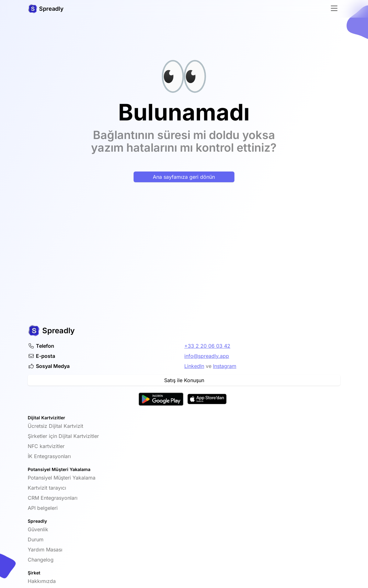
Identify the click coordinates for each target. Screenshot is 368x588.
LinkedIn (194, 366)
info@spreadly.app (207, 356)
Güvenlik (38, 529)
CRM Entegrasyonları (53, 498)
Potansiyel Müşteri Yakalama (62, 478)
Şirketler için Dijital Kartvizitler (63, 436)
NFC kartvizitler (46, 446)
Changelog (41, 560)
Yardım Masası (45, 550)
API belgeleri (43, 508)
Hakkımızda (42, 581)
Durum (36, 539)
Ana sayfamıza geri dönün (184, 177)
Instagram (225, 366)
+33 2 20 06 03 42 (207, 346)
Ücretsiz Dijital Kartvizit (55, 426)
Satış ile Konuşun (184, 380)
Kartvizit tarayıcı (47, 488)
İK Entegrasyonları (49, 456)
